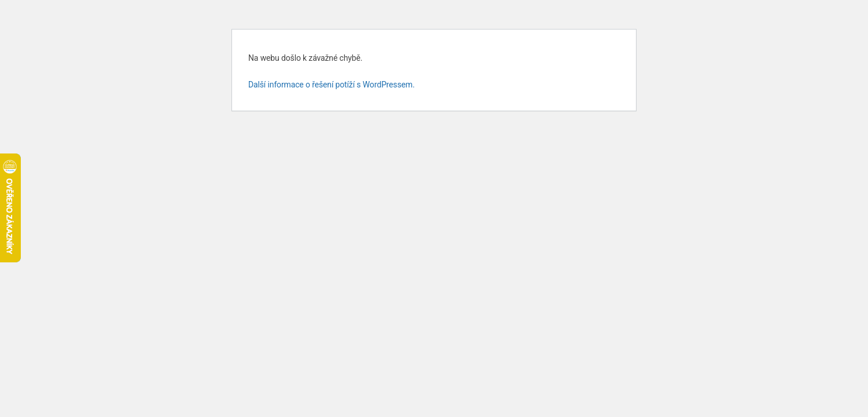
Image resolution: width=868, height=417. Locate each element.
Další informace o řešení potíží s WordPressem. (332, 85)
